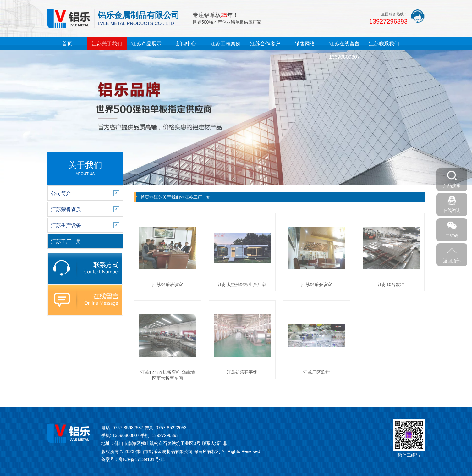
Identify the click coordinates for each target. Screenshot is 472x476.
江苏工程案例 (226, 44)
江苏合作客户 (265, 44)
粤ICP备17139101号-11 (142, 459)
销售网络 (305, 44)
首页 (67, 44)
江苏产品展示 (146, 44)
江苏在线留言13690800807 (344, 50)
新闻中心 (186, 44)
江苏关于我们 (107, 44)
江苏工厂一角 (198, 197)
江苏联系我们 (384, 44)
